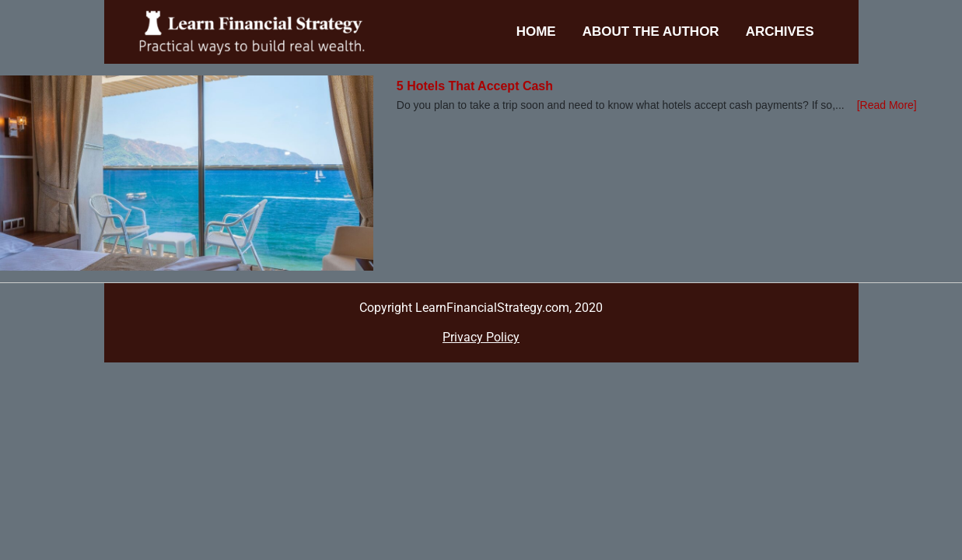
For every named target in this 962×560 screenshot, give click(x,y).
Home (536, 31)
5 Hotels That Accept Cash (475, 86)
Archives (780, 31)
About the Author (651, 31)
